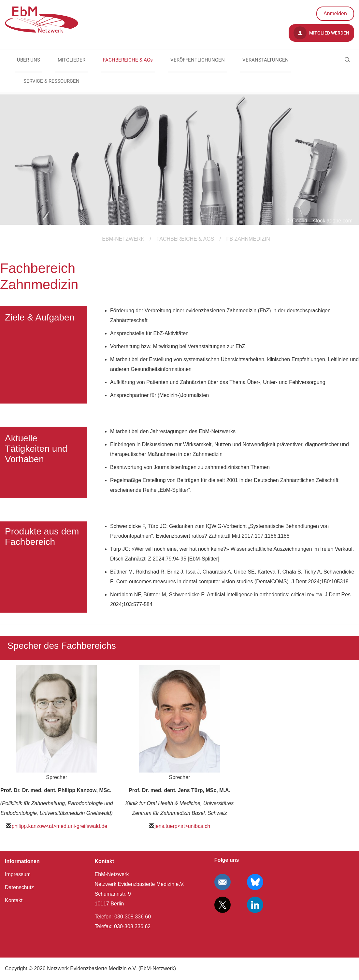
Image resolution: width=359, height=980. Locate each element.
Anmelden (335, 14)
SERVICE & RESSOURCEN (51, 81)
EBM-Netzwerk (123, 239)
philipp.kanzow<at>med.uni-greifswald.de (60, 826)
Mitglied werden (321, 33)
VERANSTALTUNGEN (266, 60)
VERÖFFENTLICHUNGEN (198, 60)
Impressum (18, 874)
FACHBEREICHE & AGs (128, 60)
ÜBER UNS (29, 60)
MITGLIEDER (72, 60)
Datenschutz (19, 887)
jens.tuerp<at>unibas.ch (182, 826)
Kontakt (14, 900)
